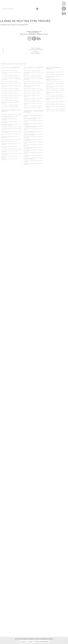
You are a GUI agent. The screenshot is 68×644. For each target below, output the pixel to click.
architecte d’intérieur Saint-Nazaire (12, 95)
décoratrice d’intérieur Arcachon (33, 102)
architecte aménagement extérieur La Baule (33, 161)
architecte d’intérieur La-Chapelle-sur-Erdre (11, 79)
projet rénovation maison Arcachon (56, 105)
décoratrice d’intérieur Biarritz (32, 94)
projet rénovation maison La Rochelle (54, 93)
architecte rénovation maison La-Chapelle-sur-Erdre (11, 125)
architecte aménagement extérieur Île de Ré (33, 137)
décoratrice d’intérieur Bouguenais (33, 77)
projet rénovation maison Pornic (55, 103)
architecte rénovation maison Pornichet (10, 147)
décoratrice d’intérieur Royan (32, 92)
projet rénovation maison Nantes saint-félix (55, 84)
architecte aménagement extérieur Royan (33, 143)
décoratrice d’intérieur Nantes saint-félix (34, 84)
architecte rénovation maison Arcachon (10, 151)
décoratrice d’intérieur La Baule (33, 106)
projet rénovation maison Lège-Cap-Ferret (56, 107)
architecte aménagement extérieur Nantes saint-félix (33, 132)
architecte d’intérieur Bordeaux (10, 107)
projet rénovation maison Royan (55, 95)
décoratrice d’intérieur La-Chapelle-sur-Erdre (34, 79)
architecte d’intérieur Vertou (10, 81)
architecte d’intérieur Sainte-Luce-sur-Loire (11, 73)
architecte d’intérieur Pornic (10, 99)
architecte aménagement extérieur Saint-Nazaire (33, 148)
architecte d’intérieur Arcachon (10, 101)
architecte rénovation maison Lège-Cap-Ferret (12, 154)
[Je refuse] (66, 640)
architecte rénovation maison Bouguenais (10, 122)
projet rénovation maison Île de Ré (55, 91)
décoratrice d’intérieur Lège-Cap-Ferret (33, 104)
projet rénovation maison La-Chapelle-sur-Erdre (54, 80)
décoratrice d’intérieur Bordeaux (33, 108)
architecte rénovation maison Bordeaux (10, 159)
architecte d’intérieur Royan (9, 92)
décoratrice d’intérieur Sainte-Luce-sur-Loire (34, 73)
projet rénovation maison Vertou (55, 82)
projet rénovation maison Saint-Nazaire (55, 99)
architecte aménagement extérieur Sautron (33, 121)
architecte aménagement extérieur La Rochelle (33, 140)
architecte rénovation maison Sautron (10, 119)
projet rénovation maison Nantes (55, 89)
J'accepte (23, 642)
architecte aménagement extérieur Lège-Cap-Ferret (33, 159)
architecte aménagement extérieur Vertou (33, 129)
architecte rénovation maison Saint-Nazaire (12, 144)
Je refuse (30, 642)
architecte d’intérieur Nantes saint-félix (12, 84)
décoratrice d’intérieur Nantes (32, 71)
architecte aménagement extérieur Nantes (33, 116)
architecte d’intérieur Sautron (10, 75)
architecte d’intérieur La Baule (10, 105)
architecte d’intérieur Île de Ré (10, 88)
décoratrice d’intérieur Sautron (32, 75)
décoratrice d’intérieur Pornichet (33, 98)
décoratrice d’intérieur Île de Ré (33, 88)
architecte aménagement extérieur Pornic (33, 153)
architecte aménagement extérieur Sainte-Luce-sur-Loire (33, 118)
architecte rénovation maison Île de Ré (11, 134)
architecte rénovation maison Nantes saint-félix (12, 129)
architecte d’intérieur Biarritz (10, 94)
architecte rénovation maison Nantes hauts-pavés (12, 132)
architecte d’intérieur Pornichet (10, 97)
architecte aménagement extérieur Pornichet (33, 151)
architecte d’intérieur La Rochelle (11, 90)
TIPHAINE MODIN (7, 9)
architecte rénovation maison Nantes (12, 114)
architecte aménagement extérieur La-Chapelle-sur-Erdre (33, 126)
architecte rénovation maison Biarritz (10, 142)
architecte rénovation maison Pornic (12, 149)
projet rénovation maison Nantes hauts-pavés (55, 87)
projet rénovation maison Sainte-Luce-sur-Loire (55, 72)
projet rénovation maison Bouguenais (53, 77)
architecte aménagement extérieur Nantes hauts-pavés (33, 135)
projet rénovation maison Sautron (55, 75)
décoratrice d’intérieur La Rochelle (33, 90)
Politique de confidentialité (42, 642)
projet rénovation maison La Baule (55, 109)
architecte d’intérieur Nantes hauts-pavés (12, 86)
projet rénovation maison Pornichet (56, 101)
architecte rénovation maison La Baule (11, 157)
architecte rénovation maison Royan (12, 139)
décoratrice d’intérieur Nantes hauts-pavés (32, 86)
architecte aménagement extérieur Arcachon (33, 156)
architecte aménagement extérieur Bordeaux (33, 164)
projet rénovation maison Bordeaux (56, 111)
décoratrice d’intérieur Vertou (32, 81)
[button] (37, 9)
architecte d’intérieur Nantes (10, 71)
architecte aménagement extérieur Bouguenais (33, 124)
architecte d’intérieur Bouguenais (11, 77)
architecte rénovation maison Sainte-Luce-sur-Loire (10, 117)
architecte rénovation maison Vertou (12, 127)
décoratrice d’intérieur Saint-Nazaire (32, 96)
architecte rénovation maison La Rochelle (11, 137)
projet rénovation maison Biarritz (55, 97)
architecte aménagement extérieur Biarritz (33, 145)
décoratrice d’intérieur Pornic (32, 100)
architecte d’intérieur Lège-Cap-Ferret (11, 103)
